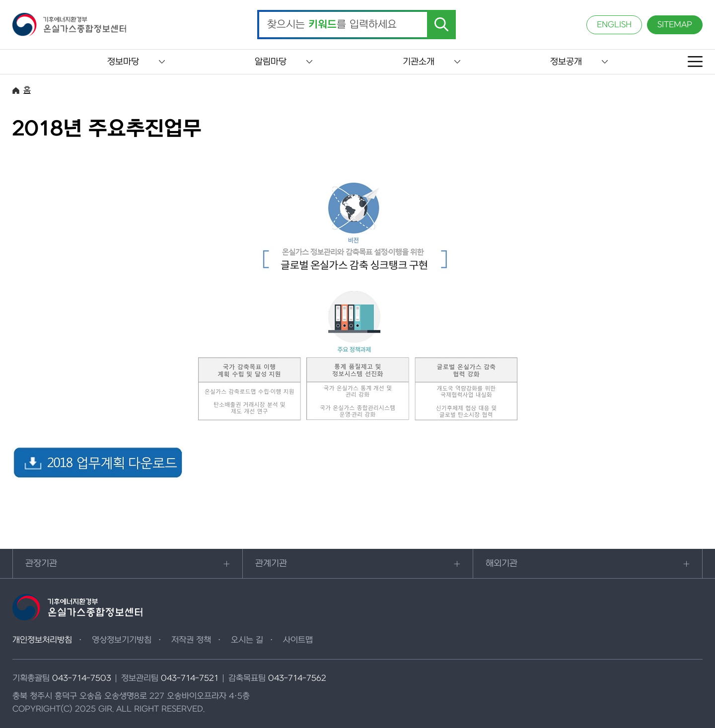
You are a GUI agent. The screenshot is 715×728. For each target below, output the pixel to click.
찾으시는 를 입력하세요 (332, 25)
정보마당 (123, 62)
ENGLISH (614, 25)
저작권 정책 (191, 640)
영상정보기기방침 (122, 640)
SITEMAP (675, 25)
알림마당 (271, 62)
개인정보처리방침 (42, 640)
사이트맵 (298, 640)
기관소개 (419, 62)
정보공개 (566, 62)
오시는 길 (247, 640)
